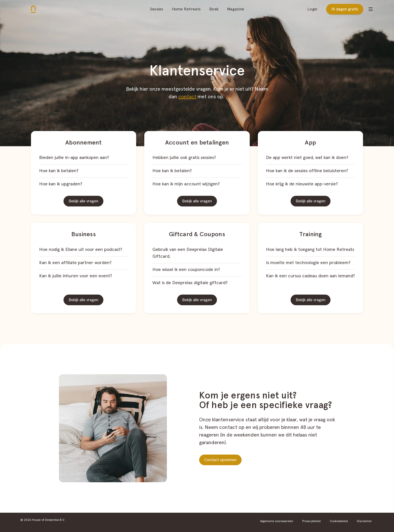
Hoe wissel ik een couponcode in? (186, 270)
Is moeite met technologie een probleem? (308, 263)
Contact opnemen (220, 460)
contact (187, 97)
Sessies (157, 9)
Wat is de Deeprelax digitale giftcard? (190, 283)
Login (312, 9)
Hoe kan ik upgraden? (61, 184)
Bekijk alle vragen (83, 201)
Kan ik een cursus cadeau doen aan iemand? (310, 276)
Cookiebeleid (339, 521)
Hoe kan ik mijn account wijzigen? (186, 184)
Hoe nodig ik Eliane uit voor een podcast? (81, 250)
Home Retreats (186, 9)
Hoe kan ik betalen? (59, 171)
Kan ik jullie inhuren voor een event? (76, 276)
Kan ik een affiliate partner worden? (75, 263)
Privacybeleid (311, 521)
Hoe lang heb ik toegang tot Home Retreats (310, 250)
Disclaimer (364, 521)
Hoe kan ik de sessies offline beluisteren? (307, 171)
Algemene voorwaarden (277, 521)
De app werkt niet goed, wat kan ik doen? (307, 158)
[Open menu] (371, 9)
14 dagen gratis (345, 9)
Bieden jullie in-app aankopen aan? (74, 158)
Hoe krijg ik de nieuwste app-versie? (302, 184)
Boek (214, 9)
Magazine (236, 9)
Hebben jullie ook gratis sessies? (184, 158)
